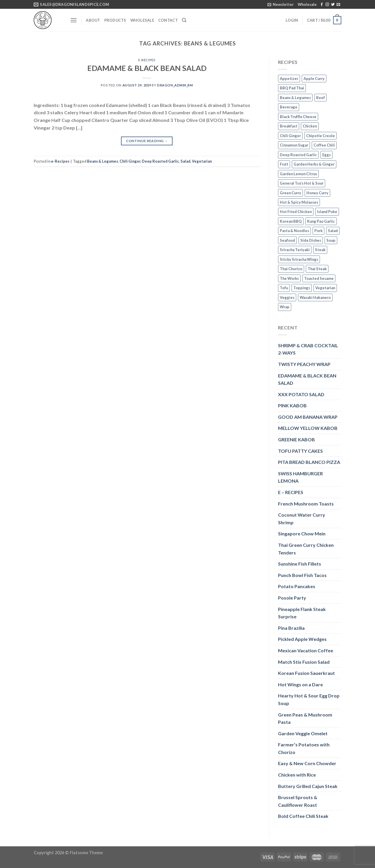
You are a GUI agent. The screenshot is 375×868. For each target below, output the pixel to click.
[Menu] (74, 20)
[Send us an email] (338, 5)
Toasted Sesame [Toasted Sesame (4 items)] (319, 278)
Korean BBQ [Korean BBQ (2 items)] (291, 221)
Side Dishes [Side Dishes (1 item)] (311, 240)
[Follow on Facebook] (322, 5)
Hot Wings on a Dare (300, 684)
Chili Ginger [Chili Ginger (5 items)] (290, 136)
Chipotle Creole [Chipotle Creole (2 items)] (321, 136)
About (93, 20)
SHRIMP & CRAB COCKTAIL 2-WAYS (308, 349)
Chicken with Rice (297, 775)
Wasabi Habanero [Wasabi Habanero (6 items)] (315, 297)
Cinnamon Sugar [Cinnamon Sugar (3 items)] (294, 145)
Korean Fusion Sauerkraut (306, 673)
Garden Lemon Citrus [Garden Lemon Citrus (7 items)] (298, 174)
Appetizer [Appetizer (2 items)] (289, 79)
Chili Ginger (130, 161)
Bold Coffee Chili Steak (303, 816)
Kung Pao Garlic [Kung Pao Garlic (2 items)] (321, 221)
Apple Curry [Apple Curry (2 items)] (314, 79)
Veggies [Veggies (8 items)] (287, 297)
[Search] (184, 20)
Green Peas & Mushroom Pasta (305, 718)
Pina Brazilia (291, 628)
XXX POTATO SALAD (301, 394)
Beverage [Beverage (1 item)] (289, 107)
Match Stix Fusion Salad (304, 662)
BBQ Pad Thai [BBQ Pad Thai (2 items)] (292, 88)
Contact (168, 20)
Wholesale (307, 4)
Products (115, 20)
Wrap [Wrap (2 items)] (285, 307)
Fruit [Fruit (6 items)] (284, 164)
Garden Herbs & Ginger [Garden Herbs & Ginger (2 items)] (314, 164)
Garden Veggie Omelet (303, 733)
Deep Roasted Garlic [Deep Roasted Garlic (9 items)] (298, 155)
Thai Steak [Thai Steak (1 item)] (317, 269)
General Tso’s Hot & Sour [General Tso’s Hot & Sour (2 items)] (302, 183)
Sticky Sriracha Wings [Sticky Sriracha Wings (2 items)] (299, 259)
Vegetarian (202, 161)
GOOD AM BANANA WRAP (308, 417)
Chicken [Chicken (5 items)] (310, 126)
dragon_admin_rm (175, 85)
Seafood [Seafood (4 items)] (287, 240)
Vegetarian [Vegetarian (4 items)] (325, 288)
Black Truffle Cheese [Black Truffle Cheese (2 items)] (298, 117)
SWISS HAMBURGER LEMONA (300, 477)
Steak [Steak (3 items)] (320, 250)
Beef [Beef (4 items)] (321, 98)
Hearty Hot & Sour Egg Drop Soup (309, 699)
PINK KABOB (292, 405)
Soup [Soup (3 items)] (331, 240)
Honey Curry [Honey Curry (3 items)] (317, 193)
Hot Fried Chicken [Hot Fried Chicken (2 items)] (296, 212)
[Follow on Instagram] (327, 5)
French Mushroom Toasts (306, 504)
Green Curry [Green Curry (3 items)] (290, 193)
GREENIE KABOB (296, 439)
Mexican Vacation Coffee (306, 650)
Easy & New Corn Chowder (307, 763)
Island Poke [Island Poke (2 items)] (327, 212)
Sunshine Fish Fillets (300, 564)
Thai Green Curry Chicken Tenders (306, 549)
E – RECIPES (291, 492)
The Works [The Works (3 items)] (289, 278)
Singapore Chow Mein (302, 533)
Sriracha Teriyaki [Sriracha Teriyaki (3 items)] (295, 250)
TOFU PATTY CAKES (300, 451)
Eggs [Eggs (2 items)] (327, 155)
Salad (185, 161)
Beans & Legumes (103, 161)
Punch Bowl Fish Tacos (302, 575)
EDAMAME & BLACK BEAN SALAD (147, 68)
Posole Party (292, 598)
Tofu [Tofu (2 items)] (284, 288)
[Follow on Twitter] (333, 5)
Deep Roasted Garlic (160, 161)
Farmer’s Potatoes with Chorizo (304, 748)
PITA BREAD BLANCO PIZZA (309, 462)
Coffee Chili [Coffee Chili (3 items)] (324, 145)
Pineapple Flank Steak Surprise (302, 613)
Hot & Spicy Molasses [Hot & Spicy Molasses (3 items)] (299, 202)
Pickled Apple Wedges (302, 639)
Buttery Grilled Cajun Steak (308, 786)
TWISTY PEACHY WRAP (304, 364)
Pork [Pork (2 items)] (318, 231)
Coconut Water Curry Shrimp (302, 519)
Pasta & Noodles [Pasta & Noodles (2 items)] (294, 231)
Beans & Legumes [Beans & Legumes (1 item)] (295, 98)
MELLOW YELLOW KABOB (308, 428)
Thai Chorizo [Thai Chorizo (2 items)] (291, 269)
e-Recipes (147, 60)
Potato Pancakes (297, 586)
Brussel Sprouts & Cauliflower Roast (298, 801)
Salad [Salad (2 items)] (333, 231)
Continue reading (147, 141)
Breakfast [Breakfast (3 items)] (289, 126)
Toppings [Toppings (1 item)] (302, 288)
